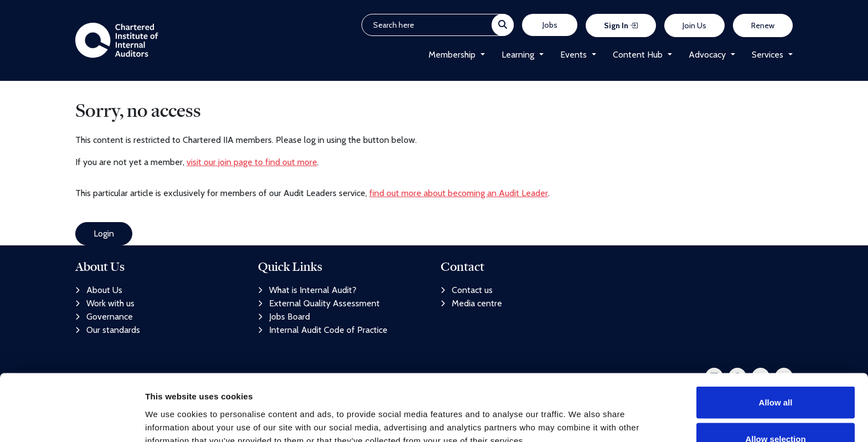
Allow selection (775, 376)
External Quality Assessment (319, 303)
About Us (99, 290)
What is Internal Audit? (307, 290)
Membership (452, 55)
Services (768, 55)
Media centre (471, 303)
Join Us (694, 25)
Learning (518, 55)
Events (573, 55)
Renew (763, 25)
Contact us (467, 290)
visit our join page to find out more (252, 162)
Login (104, 233)
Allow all (776, 340)
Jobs (550, 25)
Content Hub (638, 55)
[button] (480, 55)
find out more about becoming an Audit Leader (459, 193)
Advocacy (707, 55)
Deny (776, 412)
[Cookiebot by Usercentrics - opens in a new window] (72, 420)
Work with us (105, 303)
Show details (581, 413)
